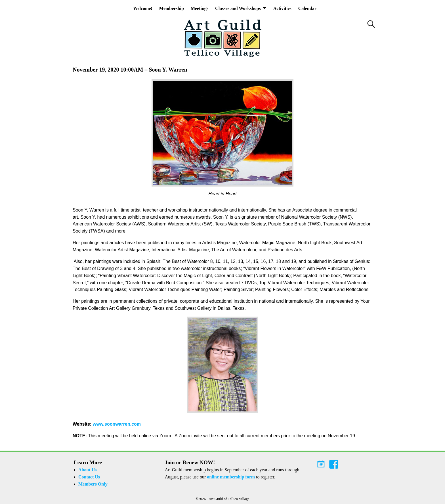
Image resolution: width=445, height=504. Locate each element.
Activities (282, 8)
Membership (172, 8)
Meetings (200, 8)
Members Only (93, 484)
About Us (87, 470)
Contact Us (89, 477)
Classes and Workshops (238, 8)
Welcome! (143, 8)
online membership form (231, 477)
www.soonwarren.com (117, 424)
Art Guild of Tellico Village (229, 499)
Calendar (307, 8)
